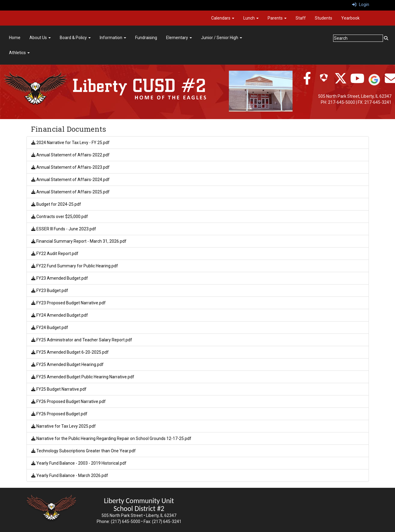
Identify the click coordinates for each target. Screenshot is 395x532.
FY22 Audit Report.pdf (55, 254)
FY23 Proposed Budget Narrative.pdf (68, 303)
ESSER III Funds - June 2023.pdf (64, 229)
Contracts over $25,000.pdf (60, 217)
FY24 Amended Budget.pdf (60, 315)
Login (361, 5)
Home (15, 38)
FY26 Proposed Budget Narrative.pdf (68, 401)
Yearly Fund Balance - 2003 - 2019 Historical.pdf (79, 463)
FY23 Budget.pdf (50, 291)
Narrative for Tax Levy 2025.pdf (64, 426)
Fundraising (146, 38)
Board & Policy (75, 38)
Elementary (179, 38)
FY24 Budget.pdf (50, 328)
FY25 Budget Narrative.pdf (59, 389)
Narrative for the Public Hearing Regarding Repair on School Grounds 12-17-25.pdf (111, 438)
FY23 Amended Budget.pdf (60, 278)
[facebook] (307, 81)
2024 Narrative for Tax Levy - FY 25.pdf (70, 143)
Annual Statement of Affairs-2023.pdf (70, 167)
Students (324, 18)
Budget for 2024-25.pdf (56, 204)
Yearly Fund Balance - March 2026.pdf (70, 475)
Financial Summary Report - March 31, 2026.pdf (79, 241)
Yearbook (350, 18)
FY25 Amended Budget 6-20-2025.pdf (70, 352)
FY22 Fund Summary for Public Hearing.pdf (75, 266)
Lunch (251, 18)
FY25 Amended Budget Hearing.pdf (67, 364)
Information (113, 38)
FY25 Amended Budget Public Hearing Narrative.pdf (83, 377)
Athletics (19, 53)
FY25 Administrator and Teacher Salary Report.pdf (82, 340)
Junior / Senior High (222, 38)
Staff (301, 18)
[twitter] (341, 81)
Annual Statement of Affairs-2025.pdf (70, 192)
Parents (277, 18)
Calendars (223, 18)
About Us (40, 38)
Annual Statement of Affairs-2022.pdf (70, 155)
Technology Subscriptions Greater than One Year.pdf (84, 451)
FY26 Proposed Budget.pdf (59, 414)
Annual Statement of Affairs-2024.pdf (70, 180)
